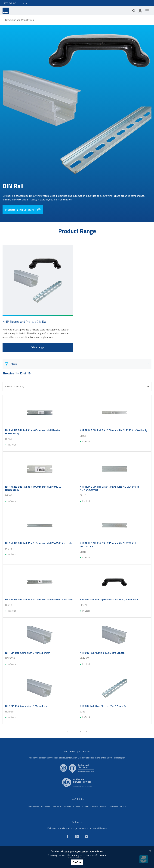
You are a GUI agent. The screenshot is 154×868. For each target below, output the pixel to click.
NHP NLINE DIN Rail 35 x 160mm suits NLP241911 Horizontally (33, 432)
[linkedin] (77, 836)
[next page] (87, 732)
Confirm (77, 862)
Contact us (46, 807)
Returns (77, 807)
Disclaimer (113, 807)
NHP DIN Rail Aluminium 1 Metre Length (28, 706)
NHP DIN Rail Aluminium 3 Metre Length (28, 653)
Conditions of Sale (90, 807)
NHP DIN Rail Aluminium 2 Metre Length (102, 653)
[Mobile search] (134, 11)
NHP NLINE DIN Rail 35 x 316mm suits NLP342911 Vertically (39, 543)
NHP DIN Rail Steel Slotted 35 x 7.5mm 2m (103, 706)
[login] (140, 11)
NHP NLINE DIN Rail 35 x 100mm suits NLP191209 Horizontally (33, 488)
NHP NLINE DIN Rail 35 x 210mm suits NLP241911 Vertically (39, 599)
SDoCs (123, 807)
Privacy (103, 807)
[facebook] (68, 836)
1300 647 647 (10, 3)
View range (38, 347)
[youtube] (86, 836)
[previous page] (67, 732)
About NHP (57, 807)
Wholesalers (34, 807)
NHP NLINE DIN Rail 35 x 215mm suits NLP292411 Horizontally (108, 545)
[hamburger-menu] (147, 11)
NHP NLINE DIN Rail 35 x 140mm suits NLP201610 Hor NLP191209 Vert (110, 488)
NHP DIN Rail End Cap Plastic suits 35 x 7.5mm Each (109, 599)
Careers (68, 807)
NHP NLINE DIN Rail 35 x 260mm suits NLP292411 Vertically (113, 430)
